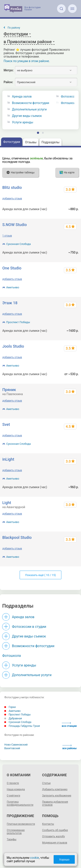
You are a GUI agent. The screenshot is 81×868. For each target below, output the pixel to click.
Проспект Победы (18, 322)
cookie (34, 858)
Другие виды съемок (27, 116)
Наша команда (16, 789)
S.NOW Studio (15, 225)
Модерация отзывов (55, 843)
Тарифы (12, 839)
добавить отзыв (12, 199)
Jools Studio (13, 346)
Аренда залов (22, 97)
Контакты (48, 824)
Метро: (9, 70)
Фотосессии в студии (29, 627)
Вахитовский (12, 748)
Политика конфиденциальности (20, 803)
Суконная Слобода (19, 244)
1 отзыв (7, 236)
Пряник (9, 390)
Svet (6, 424)
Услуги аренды (23, 122)
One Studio (12, 268)
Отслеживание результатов (16, 832)
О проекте (13, 783)
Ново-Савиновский (16, 745)
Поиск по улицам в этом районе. (27, 61)
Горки (10, 707)
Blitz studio (12, 187)
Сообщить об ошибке (55, 830)
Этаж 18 (10, 303)
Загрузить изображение (57, 796)
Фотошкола (11, 656)
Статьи (46, 783)
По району (14, 28)
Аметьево (13, 287)
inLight (8, 459)
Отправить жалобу (53, 836)
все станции (69, 725)
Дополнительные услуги (29, 109)
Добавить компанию (55, 789)
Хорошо (64, 860)
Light (7, 503)
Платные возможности (21, 824)
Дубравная (13, 718)
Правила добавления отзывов (55, 803)
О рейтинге (13, 796)
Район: (8, 82)
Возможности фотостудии (31, 103)
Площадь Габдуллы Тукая (22, 726)
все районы (70, 747)
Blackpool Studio (17, 537)
